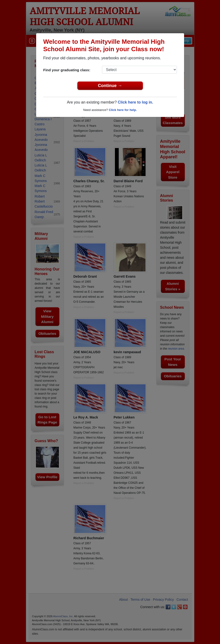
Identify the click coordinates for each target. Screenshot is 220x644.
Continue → (110, 86)
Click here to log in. (135, 102)
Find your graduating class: (67, 70)
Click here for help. (123, 110)
